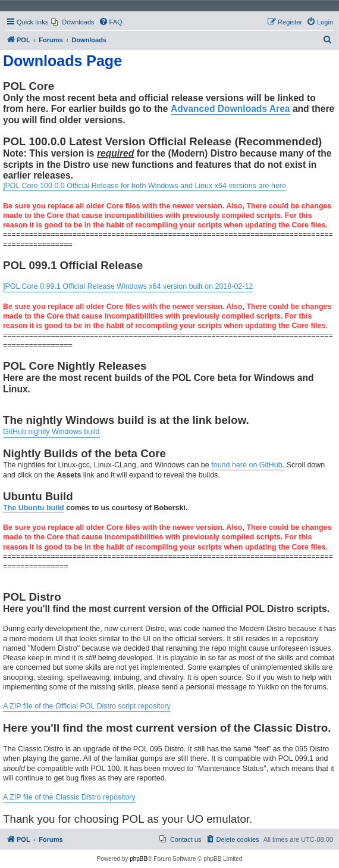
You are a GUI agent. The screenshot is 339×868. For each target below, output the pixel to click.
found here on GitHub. (248, 465)
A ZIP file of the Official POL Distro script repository (87, 706)
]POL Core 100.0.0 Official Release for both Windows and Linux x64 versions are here (145, 186)
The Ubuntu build (34, 508)
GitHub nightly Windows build (51, 432)
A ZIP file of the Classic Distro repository (69, 797)
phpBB (139, 859)
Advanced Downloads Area (230, 109)
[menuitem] (73, 22)
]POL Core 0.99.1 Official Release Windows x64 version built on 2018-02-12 (128, 286)
